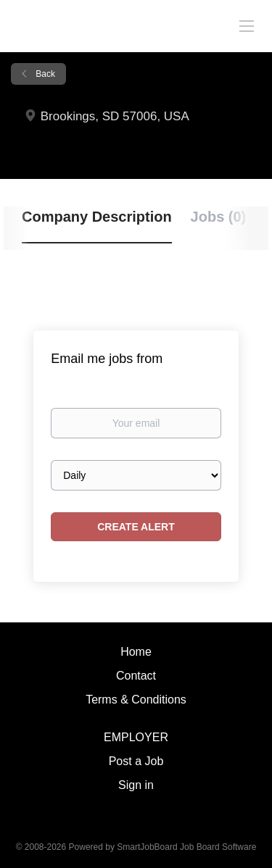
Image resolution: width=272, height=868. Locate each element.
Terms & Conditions (136, 700)
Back (44, 74)
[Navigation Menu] (247, 25)
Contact (136, 676)
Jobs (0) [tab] (219, 217)
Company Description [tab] (97, 217)
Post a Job (136, 761)
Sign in (136, 785)
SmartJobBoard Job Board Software (186, 847)
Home (136, 652)
